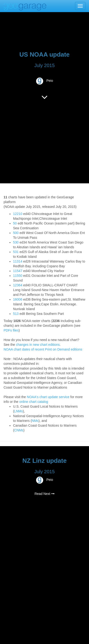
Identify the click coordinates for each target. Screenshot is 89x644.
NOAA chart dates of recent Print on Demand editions (43, 349)
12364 (18, 285)
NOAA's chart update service (48, 397)
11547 (18, 271)
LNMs (19, 411)
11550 (18, 276)
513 (16, 314)
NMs (35, 421)
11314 (18, 261)
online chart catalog (34, 402)
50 (15, 223)
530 (16, 242)
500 (16, 233)
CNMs (19, 430)
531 (16, 252)
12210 (18, 214)
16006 (18, 299)
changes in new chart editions (38, 345)
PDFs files (11, 330)
